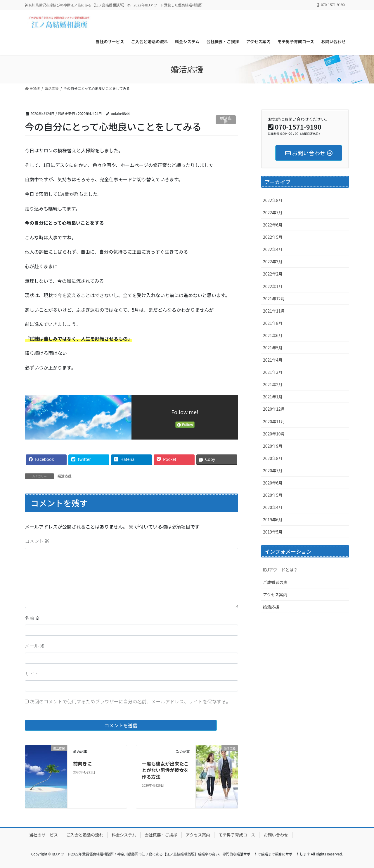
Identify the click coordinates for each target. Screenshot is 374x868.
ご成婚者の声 (275, 582)
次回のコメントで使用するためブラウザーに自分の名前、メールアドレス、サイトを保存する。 (130, 701)
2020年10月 (274, 434)
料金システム (124, 835)
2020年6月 (273, 483)
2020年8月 (273, 458)
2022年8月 (273, 200)
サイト (32, 674)
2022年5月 (273, 237)
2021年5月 (273, 348)
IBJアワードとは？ (280, 570)
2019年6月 (273, 520)
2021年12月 (274, 299)
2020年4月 (273, 507)
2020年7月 (273, 470)
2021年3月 (273, 372)
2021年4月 (273, 360)
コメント (37, 541)
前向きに (82, 764)
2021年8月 (273, 323)
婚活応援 (226, 120)
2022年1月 (273, 286)
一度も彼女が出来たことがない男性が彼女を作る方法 (165, 770)
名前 (32, 618)
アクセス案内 (275, 595)
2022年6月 (273, 225)
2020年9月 (273, 446)
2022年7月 (273, 212)
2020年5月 (273, 495)
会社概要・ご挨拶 (161, 835)
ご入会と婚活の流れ (85, 835)
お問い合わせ (276, 835)
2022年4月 (273, 249)
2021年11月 (274, 311)
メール (35, 646)
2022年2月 (273, 274)
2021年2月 (273, 384)
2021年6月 (273, 335)
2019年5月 (273, 532)
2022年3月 (273, 262)
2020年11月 (274, 421)
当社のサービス (44, 835)
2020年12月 (274, 409)
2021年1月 (273, 397)
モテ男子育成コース (237, 835)
